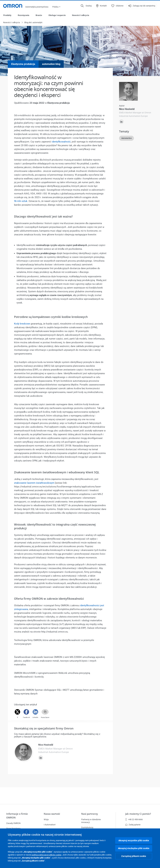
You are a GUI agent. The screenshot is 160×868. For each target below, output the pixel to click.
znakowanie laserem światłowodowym (34, 483)
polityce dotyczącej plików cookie (47, 855)
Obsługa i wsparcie (57, 15)
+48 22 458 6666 (134, 819)
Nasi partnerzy (90, 814)
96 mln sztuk (21, 201)
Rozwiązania (24, 15)
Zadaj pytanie (133, 825)
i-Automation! (50, 825)
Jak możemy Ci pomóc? (138, 814)
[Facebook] (26, 712)
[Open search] (86, 6)
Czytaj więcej (124, 168)
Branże (39, 15)
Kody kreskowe (22, 324)
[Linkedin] (35, 712)
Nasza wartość (52, 814)
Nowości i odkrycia (81, 15)
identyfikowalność (61, 142)
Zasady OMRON (13, 823)
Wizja (46, 819)
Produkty (7, 15)
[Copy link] (45, 712)
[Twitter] (17, 712)
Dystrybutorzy (87, 827)
